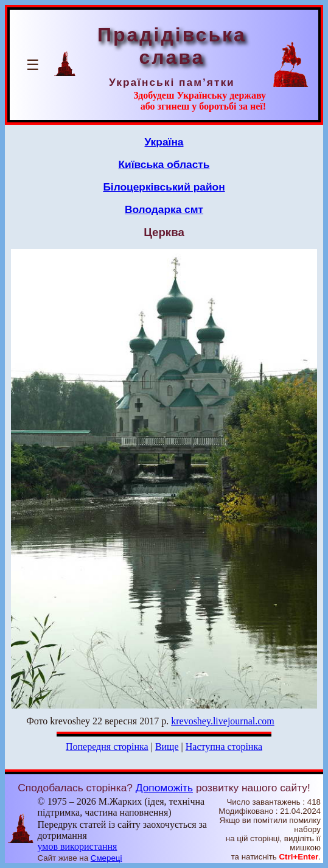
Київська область (164, 164)
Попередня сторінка (107, 747)
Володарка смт (164, 209)
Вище (167, 747)
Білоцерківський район (164, 187)
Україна (164, 142)
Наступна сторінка (224, 747)
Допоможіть (164, 788)
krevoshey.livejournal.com (223, 721)
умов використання (77, 846)
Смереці (106, 858)
